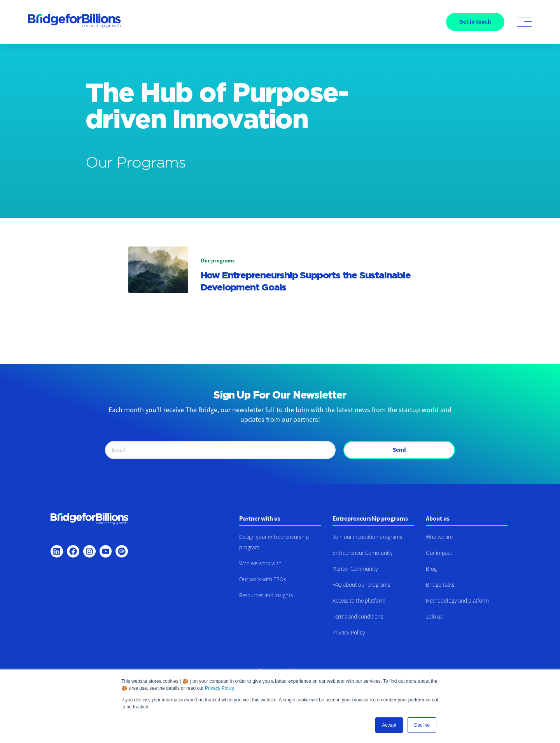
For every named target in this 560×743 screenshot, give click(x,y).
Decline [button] (422, 725)
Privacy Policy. (220, 688)
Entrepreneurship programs (370, 518)
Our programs (218, 260)
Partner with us (260, 518)
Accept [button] (389, 725)
